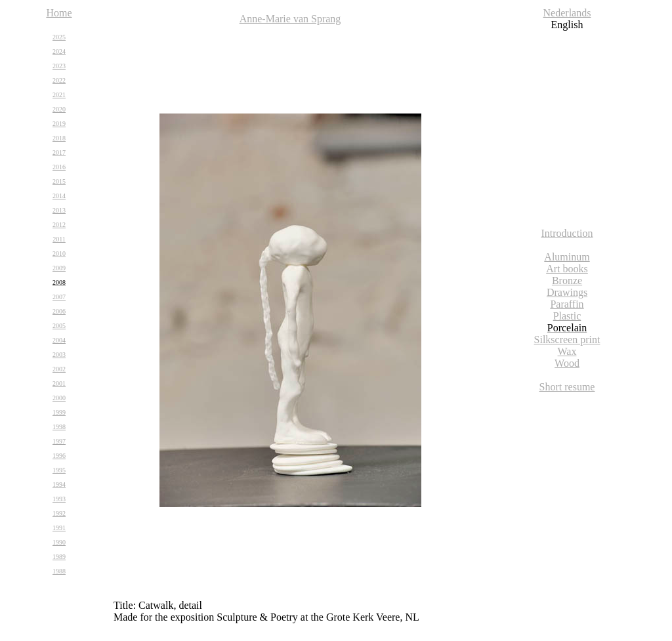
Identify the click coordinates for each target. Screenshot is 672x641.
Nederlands (567, 13)
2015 (59, 181)
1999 (59, 412)
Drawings (567, 292)
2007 (59, 297)
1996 (59, 456)
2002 (59, 369)
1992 (59, 513)
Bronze (567, 280)
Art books (567, 269)
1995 (59, 470)
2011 (59, 239)
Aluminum (567, 257)
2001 (59, 383)
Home (59, 13)
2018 (59, 138)
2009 (59, 268)
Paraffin (567, 304)
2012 (59, 225)
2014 (59, 196)
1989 (59, 557)
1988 (59, 571)
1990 (59, 542)
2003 (59, 355)
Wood (567, 363)
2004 (59, 340)
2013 (59, 210)
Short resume (567, 387)
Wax (567, 351)
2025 (59, 37)
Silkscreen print (567, 340)
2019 (59, 124)
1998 (59, 427)
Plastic (567, 316)
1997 (59, 441)
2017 (59, 153)
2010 (59, 254)
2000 (59, 398)
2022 (59, 80)
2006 (59, 311)
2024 (59, 52)
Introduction (567, 233)
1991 (59, 528)
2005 (59, 326)
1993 (59, 499)
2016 (59, 167)
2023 (59, 66)
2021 (59, 95)
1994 (59, 485)
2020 (59, 109)
